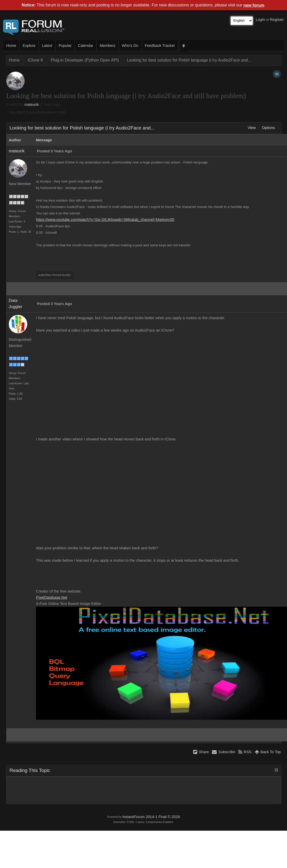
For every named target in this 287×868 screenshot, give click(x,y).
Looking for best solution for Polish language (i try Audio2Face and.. (189, 60)
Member (108, 46)
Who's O (130, 46)
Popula (65, 46)
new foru (254, 5)
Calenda (86, 46)
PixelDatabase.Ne (52, 597)
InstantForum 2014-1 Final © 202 (151, 817)
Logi (261, 20)
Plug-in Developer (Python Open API (85, 60)
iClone (35, 60)
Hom (11, 46)
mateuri (32, 105)
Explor (29, 46)
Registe (277, 20)
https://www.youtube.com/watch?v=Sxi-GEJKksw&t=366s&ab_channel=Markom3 (105, 220)
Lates (47, 46)
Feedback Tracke (160, 46)
